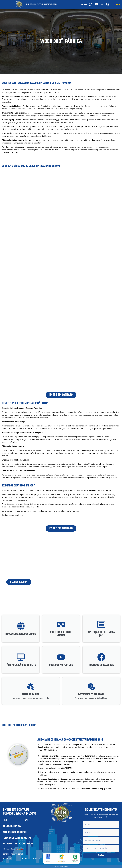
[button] (61, 865)
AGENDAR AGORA (19, 584)
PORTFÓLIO (40, 4)
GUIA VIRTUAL (48, 4)
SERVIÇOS (33, 4)
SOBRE (55, 4)
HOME (28, 4)
